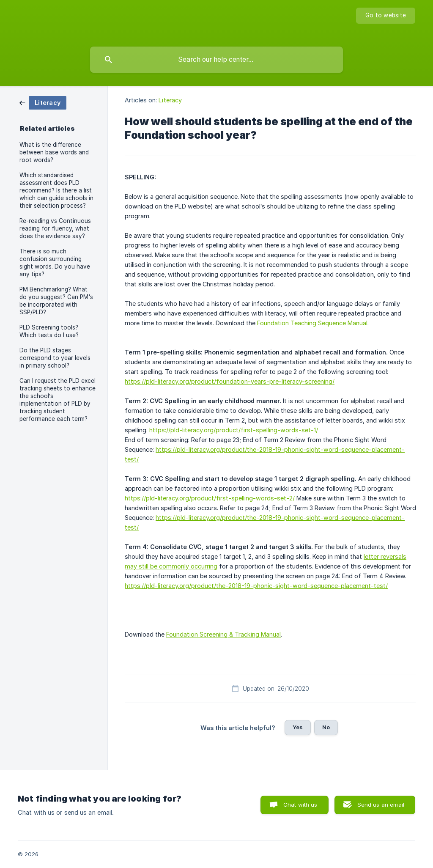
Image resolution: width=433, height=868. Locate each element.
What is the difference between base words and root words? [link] (54, 152)
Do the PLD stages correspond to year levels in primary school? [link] (55, 358)
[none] (386, 16)
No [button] (326, 727)
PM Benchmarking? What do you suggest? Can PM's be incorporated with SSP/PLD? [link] (56, 301)
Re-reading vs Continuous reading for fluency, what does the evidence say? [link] (55, 228)
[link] (43, 102)
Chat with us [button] (300, 805)
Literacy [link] (170, 100)
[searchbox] (216, 60)
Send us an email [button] (381, 805)
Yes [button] (298, 727)
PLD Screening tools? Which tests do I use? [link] (49, 331)
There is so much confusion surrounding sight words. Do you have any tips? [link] (55, 263)
